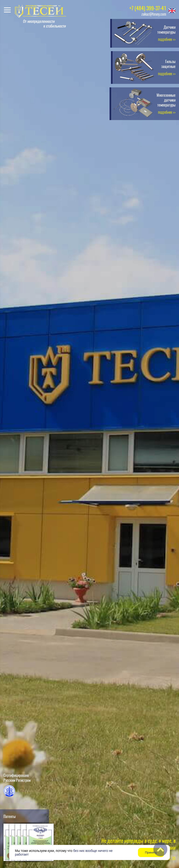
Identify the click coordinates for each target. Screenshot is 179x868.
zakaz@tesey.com (154, 14)
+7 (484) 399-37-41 (148, 8)
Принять (151, 852)
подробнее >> (167, 39)
